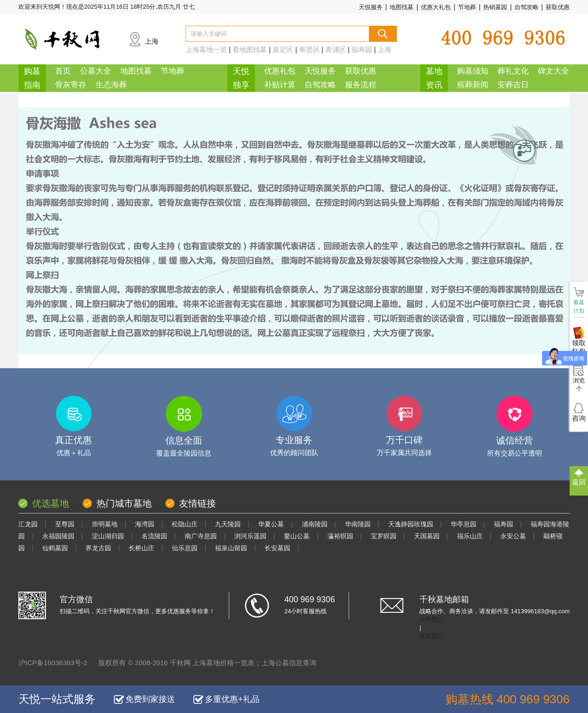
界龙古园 (98, 548)
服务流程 (361, 85)
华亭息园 (464, 524)
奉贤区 (309, 49)
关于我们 (431, 619)
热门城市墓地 (124, 503)
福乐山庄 (470, 536)
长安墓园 (277, 548)
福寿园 (362, 49)
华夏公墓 (271, 524)
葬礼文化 (513, 71)
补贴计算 (280, 85)
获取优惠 (558, 7)
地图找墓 (401, 7)
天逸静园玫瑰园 (411, 524)
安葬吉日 (513, 85)
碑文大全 (554, 71)
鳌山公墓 (297, 536)
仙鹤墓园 (55, 548)
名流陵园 (154, 536)
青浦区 (336, 49)
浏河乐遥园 (250, 536)
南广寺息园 (201, 536)
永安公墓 (513, 536)
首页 (63, 71)
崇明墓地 (105, 524)
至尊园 (65, 524)
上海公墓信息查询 (289, 663)
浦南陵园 (315, 524)
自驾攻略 (526, 7)
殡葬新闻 (473, 85)
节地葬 (467, 7)
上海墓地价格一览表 (223, 663)
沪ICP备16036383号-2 (53, 663)
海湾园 (145, 524)
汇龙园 (28, 524)
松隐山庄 (185, 524)
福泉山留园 (231, 548)
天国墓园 (427, 536)
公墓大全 (96, 71)
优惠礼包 (280, 71)
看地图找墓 (250, 49)
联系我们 (431, 636)
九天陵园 (228, 524)
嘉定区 (283, 49)
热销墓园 (495, 7)
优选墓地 (51, 503)
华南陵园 (358, 524)
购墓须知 (473, 71)
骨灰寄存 (71, 85)
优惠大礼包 (436, 7)
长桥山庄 (141, 548)
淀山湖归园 (108, 536)
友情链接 (198, 503)
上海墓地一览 (206, 49)
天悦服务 (371, 7)
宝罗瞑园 (384, 536)
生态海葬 (111, 85)
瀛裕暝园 (340, 536)
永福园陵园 (58, 536)
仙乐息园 (185, 548)
